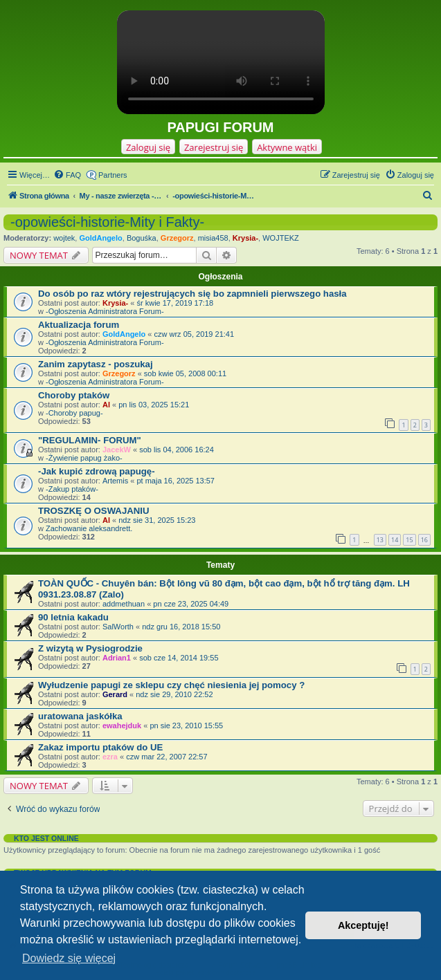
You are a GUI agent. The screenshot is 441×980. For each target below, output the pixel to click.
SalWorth (118, 627)
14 (395, 540)
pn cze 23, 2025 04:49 (191, 604)
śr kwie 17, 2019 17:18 (175, 303)
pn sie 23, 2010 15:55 (186, 725)
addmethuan (124, 604)
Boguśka (142, 238)
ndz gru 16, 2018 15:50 (181, 627)
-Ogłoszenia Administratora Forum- (105, 311)
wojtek (64, 238)
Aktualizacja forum (79, 325)
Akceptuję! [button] (363, 925)
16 (424, 540)
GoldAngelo (100, 238)
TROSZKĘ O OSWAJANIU (93, 511)
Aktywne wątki (287, 147)
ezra (110, 757)
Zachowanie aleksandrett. (89, 528)
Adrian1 (117, 658)
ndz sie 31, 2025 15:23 (157, 520)
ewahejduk (122, 725)
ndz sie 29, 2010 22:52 (174, 694)
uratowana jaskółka (80, 716)
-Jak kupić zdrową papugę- (97, 471)
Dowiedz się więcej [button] (69, 958)
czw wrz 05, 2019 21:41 (195, 334)
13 (380, 540)
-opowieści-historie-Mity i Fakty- (107, 222)
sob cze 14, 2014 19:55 (179, 658)
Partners (113, 175)
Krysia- (245, 238)
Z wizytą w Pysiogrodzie (90, 648)
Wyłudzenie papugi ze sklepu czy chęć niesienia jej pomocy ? (171, 685)
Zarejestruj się (214, 147)
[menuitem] (67, 175)
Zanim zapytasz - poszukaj (96, 364)
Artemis (115, 481)
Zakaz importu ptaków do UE (100, 747)
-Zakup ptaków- (72, 489)
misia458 (213, 238)
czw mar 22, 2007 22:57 (166, 757)
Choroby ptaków (74, 395)
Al (106, 405)
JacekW (117, 450)
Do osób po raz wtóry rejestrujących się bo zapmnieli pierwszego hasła (192, 294)
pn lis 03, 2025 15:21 (154, 405)
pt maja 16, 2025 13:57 (175, 481)
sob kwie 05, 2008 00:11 (185, 373)
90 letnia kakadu (73, 617)
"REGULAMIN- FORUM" (90, 440)
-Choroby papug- (74, 413)
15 (409, 540)
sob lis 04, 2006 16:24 (177, 450)
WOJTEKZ (281, 238)
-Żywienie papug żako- (84, 458)
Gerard (115, 694)
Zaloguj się (148, 147)
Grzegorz (177, 238)
